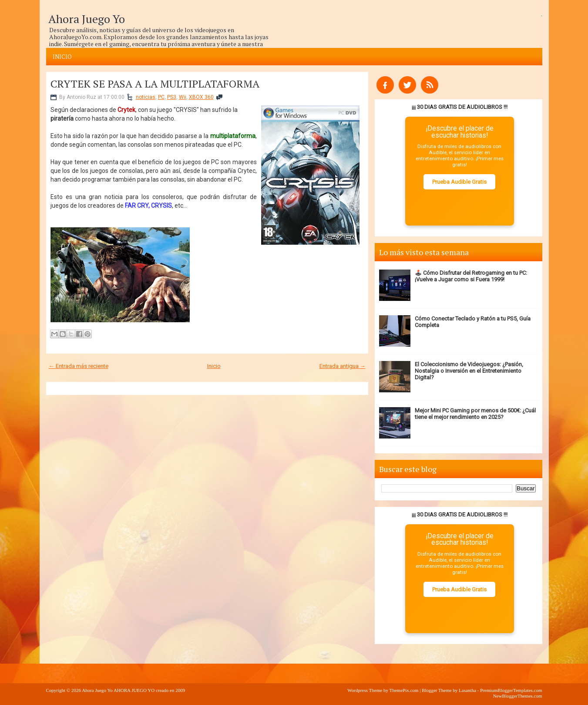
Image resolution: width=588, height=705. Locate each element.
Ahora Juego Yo (87, 19)
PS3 (172, 97)
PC (161, 97)
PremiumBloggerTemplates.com (511, 690)
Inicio (62, 57)
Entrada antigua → (343, 366)
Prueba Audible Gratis (459, 182)
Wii (183, 97)
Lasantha (467, 690)
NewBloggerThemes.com (518, 696)
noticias (146, 97)
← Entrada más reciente (79, 366)
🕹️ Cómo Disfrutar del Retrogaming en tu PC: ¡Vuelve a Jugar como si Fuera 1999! (471, 276)
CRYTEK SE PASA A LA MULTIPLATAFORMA (155, 84)
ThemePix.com (404, 690)
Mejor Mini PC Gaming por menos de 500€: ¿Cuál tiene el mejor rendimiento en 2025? (475, 414)
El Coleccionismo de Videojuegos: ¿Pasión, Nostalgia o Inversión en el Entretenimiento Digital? (469, 371)
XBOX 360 (201, 97)
